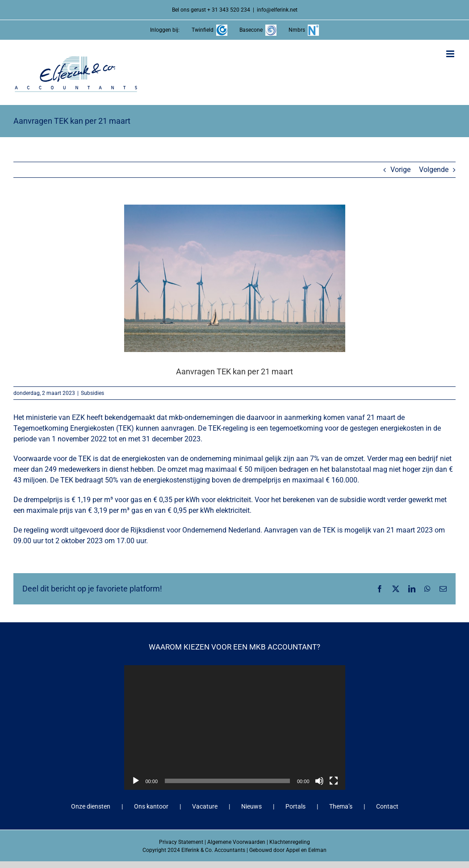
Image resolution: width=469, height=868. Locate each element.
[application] (235, 727)
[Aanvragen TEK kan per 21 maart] (234, 278)
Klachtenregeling (290, 842)
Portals (295, 806)
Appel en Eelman (306, 850)
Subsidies (92, 393)
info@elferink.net (277, 10)
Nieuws (251, 806)
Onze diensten (91, 806)
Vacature (205, 806)
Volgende (434, 170)
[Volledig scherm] (334, 781)
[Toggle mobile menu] (451, 54)
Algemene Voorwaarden (236, 842)
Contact (387, 806)
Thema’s (341, 806)
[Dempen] (319, 781)
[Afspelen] (136, 781)
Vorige (400, 170)
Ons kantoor (151, 806)
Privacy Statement (181, 842)
